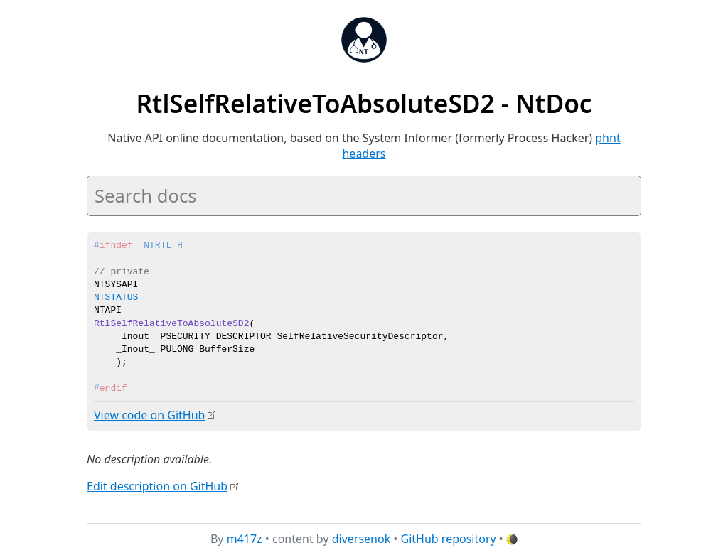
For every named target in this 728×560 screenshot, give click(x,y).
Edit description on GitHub (157, 485)
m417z (245, 538)
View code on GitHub (149, 415)
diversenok (362, 538)
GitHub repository (449, 538)
